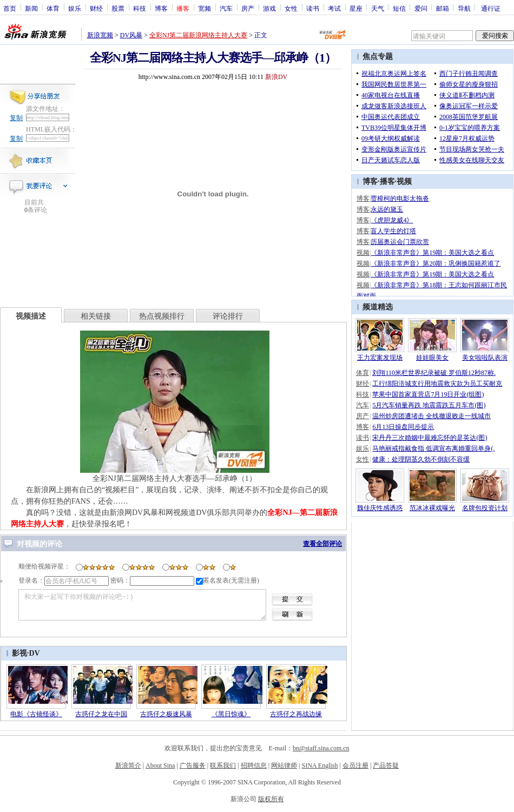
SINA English (319, 765)
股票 (118, 8)
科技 (140, 8)
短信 (399, 8)
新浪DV (276, 77)
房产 (248, 8)
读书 (313, 8)
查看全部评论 (322, 544)
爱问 (421, 8)
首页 (10, 8)
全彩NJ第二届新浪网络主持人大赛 (198, 35)
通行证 (491, 8)
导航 (464, 8)
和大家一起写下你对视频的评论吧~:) (142, 605)
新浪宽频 (100, 35)
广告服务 (193, 765)
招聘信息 (254, 765)
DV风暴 (131, 35)
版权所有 (271, 799)
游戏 (269, 8)
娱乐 (75, 8)
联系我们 (223, 765)
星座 (356, 8)
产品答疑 (386, 765)
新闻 (31, 8)
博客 (161, 8)
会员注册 (355, 765)
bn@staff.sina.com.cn (321, 748)
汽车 (226, 8)
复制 (16, 118)
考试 (334, 8)
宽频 (205, 8)
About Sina (160, 765)
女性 (291, 8)
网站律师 (284, 765)
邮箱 (443, 8)
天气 (378, 8)
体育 (53, 8)
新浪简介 (128, 765)
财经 (96, 8)
